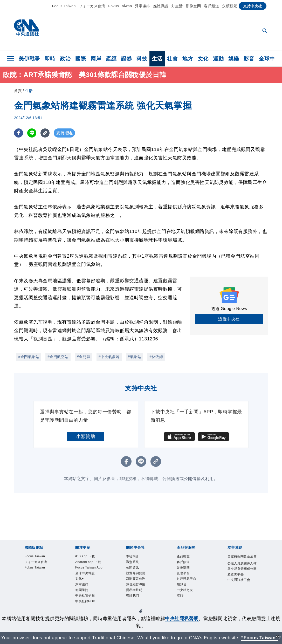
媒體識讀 (161, 6)
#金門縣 (84, 357)
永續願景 (230, 6)
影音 (249, 59)
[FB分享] (19, 133)
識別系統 (133, 563)
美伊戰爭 (29, 59)
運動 (218, 59)
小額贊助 (86, 436)
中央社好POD (86, 611)
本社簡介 (133, 557)
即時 (50, 59)
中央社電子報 (86, 605)
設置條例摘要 (137, 575)
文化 (203, 59)
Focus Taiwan (64, 6)
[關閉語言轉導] (278, 637)
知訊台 (182, 587)
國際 (81, 59)
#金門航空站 (58, 357)
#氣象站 (135, 357)
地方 (188, 59)
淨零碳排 (143, 6)
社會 (172, 59)
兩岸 (96, 59)
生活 (157, 59)
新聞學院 (82, 599)
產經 (111, 59)
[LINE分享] (32, 133)
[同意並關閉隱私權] (278, 618)
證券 (126, 59)
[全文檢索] (265, 31)
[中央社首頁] (26, 29)
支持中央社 (253, 6)
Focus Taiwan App (87, 572)
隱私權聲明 (135, 593)
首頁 (18, 91)
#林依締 (156, 357)
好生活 (177, 6)
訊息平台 (184, 575)
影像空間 (193, 6)
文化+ (80, 587)
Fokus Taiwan (120, 6)
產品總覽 (184, 557)
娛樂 (234, 59)
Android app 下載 (89, 563)
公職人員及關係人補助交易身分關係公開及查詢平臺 (242, 576)
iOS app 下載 (86, 557)
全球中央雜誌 (86, 581)
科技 (142, 59)
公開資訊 (133, 569)
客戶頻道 (211, 6)
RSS (180, 599)
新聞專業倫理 (137, 581)
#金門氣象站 (29, 357)
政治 (65, 59)
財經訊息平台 (187, 581)
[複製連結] (45, 133)
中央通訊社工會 (240, 588)
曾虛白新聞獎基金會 (242, 560)
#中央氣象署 (109, 357)
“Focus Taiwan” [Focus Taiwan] (260, 638)
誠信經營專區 (137, 587)
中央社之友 (185, 593)
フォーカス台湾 (92, 6)
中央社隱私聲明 (182, 619)
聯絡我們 (133, 599)
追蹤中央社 (229, 319)
